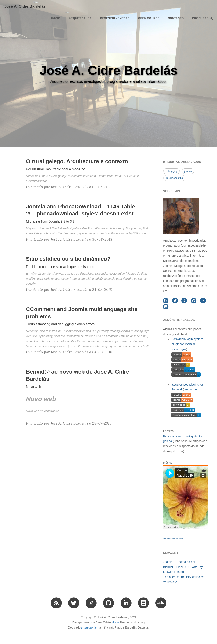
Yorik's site (170, 582)
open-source (149, 18)
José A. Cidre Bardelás (25, 6)
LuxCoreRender (173, 572)
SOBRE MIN (171, 191)
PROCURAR (202, 18)
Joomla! (168, 562)
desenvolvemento (115, 18)
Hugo (115, 622)
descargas (179, 349)
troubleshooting (174, 178)
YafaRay (197, 567)
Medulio (167, 539)
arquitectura (80, 18)
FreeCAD (182, 567)
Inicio (56, 18)
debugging (171, 171)
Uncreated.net (186, 562)
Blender (168, 567)
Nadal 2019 (178, 539)
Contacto (176, 18)
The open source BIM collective (184, 577)
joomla (188, 171)
